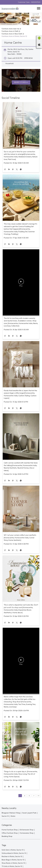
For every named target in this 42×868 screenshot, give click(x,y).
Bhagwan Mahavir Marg (11, 813)
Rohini (13, 816)
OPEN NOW (28, 58)
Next (34, 796)
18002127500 (36, 2)
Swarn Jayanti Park (29, 813)
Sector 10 (5, 816)
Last (39, 796)
